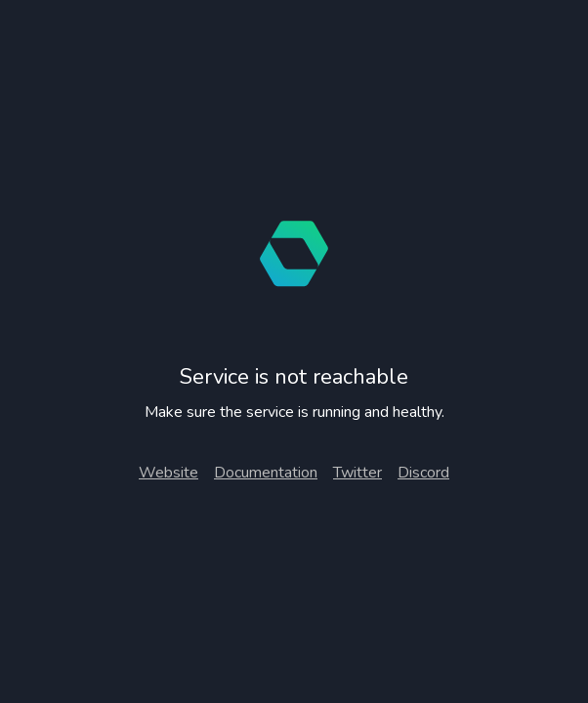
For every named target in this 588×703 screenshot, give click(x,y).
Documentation (266, 473)
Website (168, 473)
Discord (423, 473)
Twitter (357, 473)
